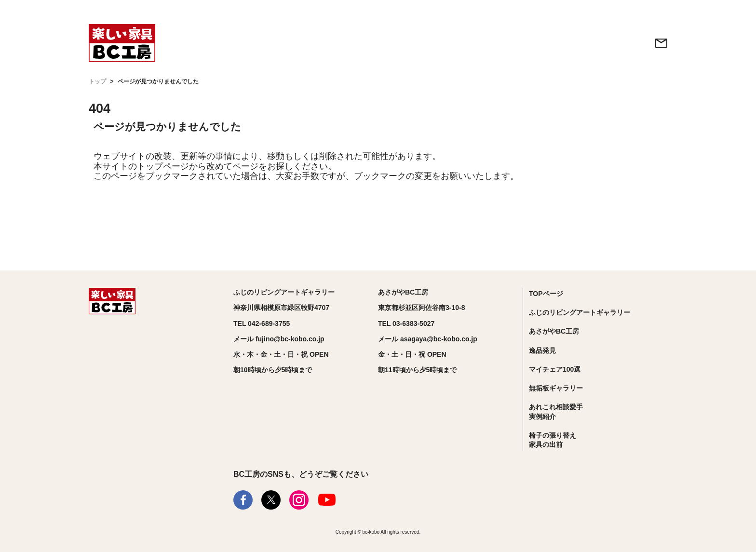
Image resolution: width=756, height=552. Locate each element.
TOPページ (546, 294)
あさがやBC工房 (554, 331)
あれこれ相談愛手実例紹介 (556, 412)
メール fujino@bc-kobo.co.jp (279, 339)
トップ (97, 81)
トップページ (163, 166)
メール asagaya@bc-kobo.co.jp (428, 339)
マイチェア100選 (555, 369)
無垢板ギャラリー (556, 388)
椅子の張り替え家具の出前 (553, 440)
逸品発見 (542, 350)
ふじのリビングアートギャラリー (580, 312)
